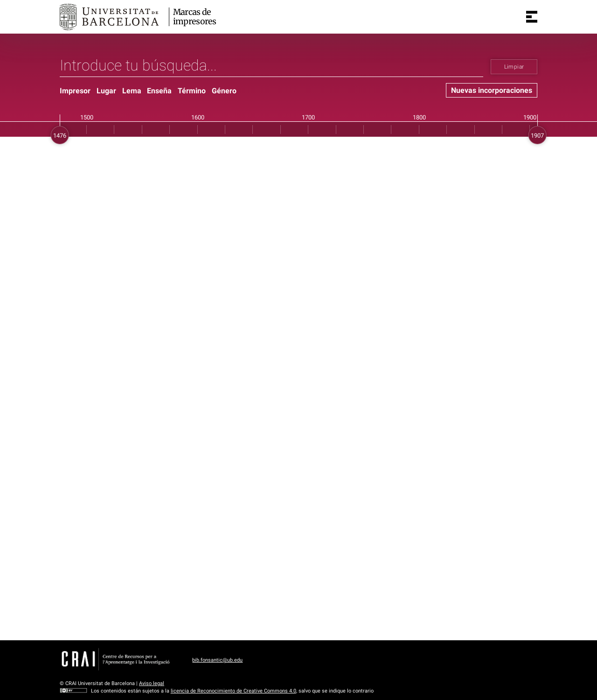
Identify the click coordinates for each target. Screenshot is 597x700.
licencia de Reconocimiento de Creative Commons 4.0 (233, 691)
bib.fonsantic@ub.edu (217, 660)
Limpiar (514, 67)
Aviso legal (152, 683)
